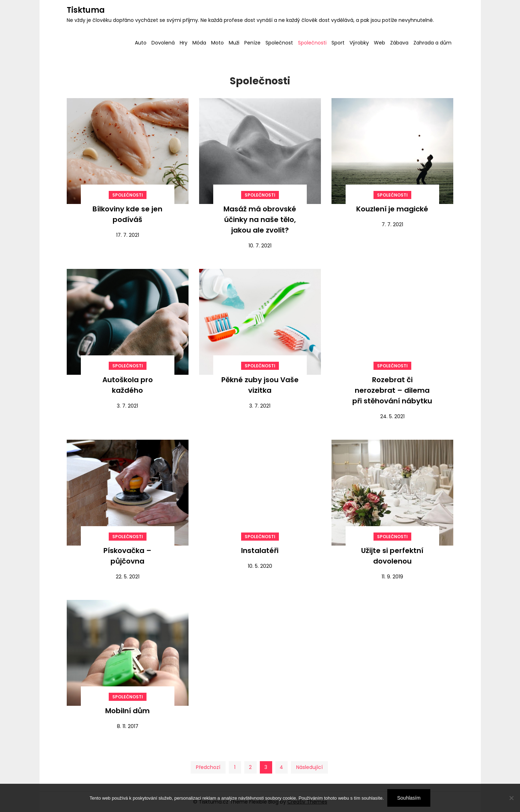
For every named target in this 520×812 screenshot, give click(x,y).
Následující (309, 767)
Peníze (252, 43)
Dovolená (163, 43)
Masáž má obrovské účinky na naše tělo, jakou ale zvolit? (260, 219)
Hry (184, 43)
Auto (141, 43)
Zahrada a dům (432, 43)
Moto (217, 43)
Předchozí (208, 767)
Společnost (279, 43)
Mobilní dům (127, 711)
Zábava (399, 43)
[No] (511, 798)
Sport (338, 43)
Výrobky (359, 43)
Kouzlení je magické (392, 209)
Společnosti (312, 43)
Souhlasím (409, 798)
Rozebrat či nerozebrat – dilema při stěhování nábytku (392, 390)
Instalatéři (260, 551)
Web (379, 43)
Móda (199, 43)
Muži (234, 43)
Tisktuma (86, 10)
